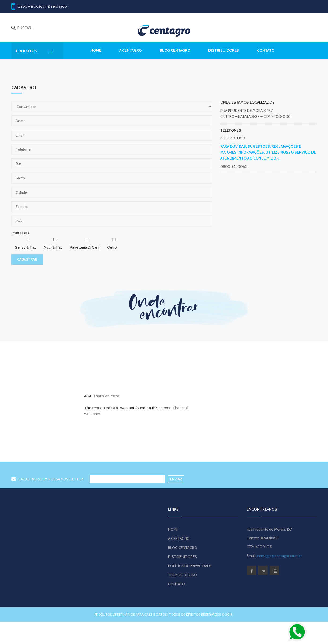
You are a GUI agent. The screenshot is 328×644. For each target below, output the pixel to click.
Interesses (20, 233)
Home (96, 50)
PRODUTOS (34, 51)
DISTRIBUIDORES (224, 50)
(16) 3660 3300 (233, 138)
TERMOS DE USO (182, 575)
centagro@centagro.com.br (279, 556)
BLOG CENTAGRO (175, 50)
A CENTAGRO (131, 50)
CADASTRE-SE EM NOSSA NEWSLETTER (47, 479)
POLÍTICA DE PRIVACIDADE (190, 566)
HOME (173, 529)
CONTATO (266, 50)
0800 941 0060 (234, 166)
